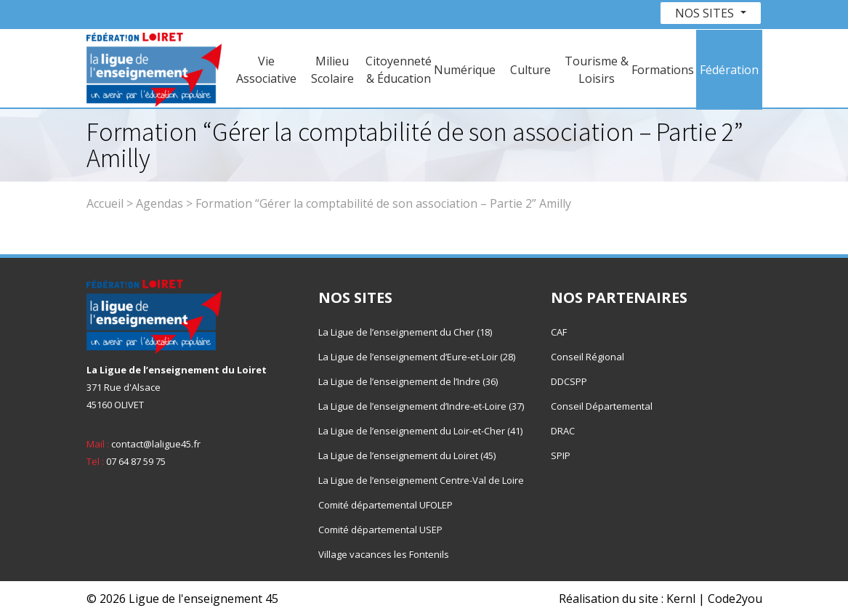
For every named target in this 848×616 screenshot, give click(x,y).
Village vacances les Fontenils (384, 554)
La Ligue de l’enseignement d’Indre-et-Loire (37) (421, 406)
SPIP (561, 455)
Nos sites (706, 13)
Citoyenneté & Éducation (399, 70)
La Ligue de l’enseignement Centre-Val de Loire (421, 480)
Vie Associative (266, 70)
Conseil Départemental (602, 406)
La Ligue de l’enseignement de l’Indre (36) (408, 381)
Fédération (729, 70)
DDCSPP (569, 381)
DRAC (563, 431)
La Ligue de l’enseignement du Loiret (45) (407, 455)
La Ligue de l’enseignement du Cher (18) (405, 332)
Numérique (465, 70)
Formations (663, 70)
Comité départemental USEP (380, 530)
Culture (530, 70)
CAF (559, 332)
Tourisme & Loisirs (597, 70)
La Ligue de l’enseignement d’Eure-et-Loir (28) (417, 357)
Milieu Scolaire (332, 70)
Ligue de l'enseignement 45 (203, 599)
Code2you (735, 599)
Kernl (681, 599)
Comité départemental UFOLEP (385, 505)
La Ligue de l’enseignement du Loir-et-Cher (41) (420, 431)
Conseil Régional (587, 357)
